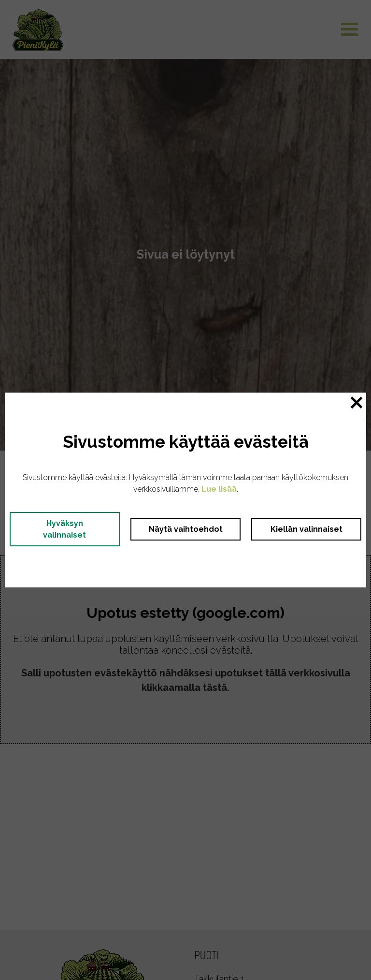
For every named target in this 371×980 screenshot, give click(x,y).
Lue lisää (219, 489)
